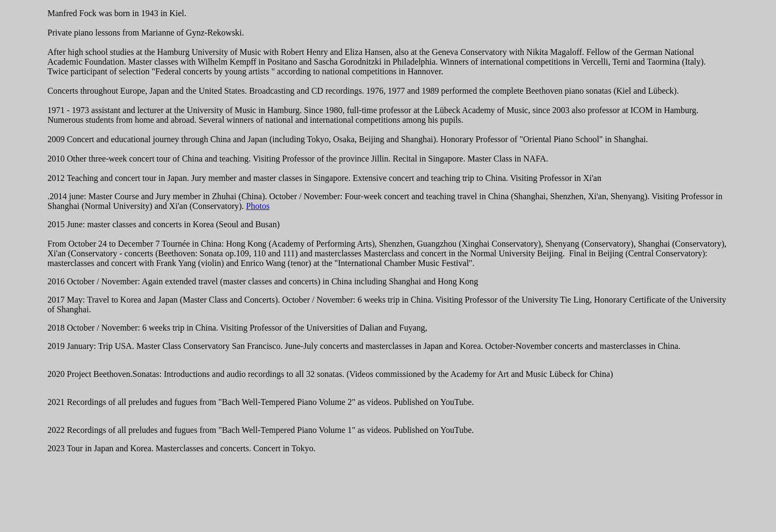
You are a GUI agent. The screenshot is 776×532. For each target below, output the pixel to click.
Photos (258, 206)
